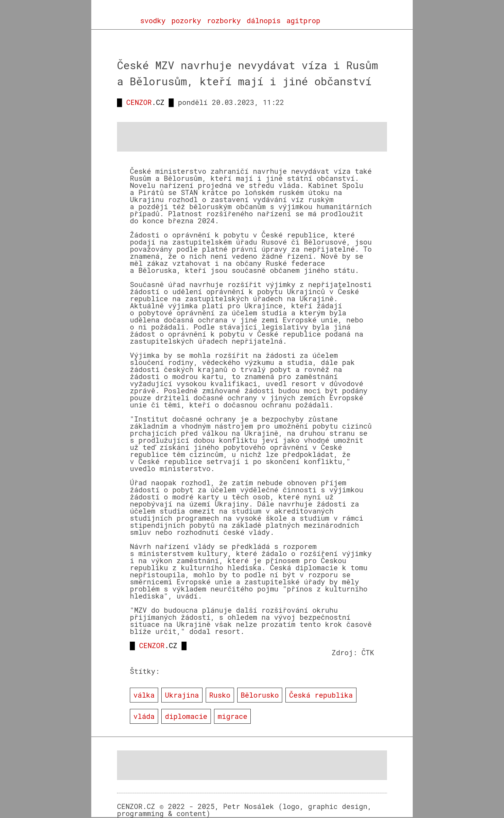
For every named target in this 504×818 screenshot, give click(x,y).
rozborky (224, 21)
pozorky (186, 21)
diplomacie (186, 716)
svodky (153, 21)
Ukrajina (182, 695)
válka (144, 695)
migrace (232, 716)
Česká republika (321, 695)
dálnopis (264, 21)
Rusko (220, 695)
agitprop (303, 21)
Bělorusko (260, 695)
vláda (144, 716)
